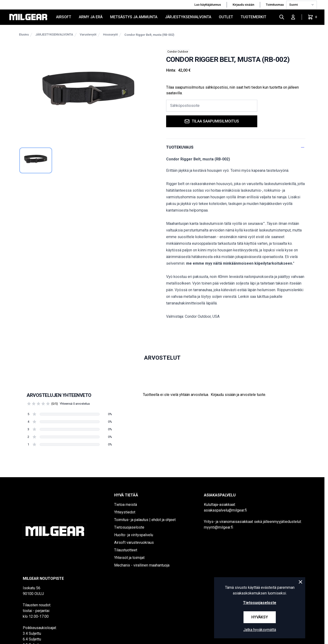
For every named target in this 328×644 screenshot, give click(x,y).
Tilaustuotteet (126, 550)
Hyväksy (260, 617)
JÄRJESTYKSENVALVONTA (188, 17)
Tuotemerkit (253, 17)
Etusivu (24, 34)
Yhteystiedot (125, 512)
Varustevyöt (88, 34)
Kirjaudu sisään (243, 5)
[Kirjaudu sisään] (293, 17)
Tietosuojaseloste (129, 527)
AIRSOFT (64, 17)
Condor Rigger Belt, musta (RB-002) (149, 35)
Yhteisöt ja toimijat (129, 558)
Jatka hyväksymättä (260, 630)
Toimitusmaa (275, 5)
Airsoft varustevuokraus (134, 542)
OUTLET (226, 17)
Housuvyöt (110, 34)
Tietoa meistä (126, 505)
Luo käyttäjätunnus (208, 5)
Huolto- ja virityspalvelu (134, 535)
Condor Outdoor (178, 52)
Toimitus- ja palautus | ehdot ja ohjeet (145, 520)
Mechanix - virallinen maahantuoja (142, 565)
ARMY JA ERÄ (91, 17)
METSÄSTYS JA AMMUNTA (134, 17)
